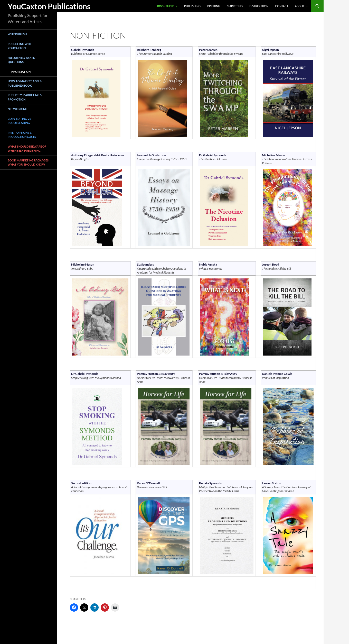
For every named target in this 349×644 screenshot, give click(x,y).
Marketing (235, 6)
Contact (282, 6)
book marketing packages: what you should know (29, 162)
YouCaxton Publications (49, 6)
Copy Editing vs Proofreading (19, 121)
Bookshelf (166, 6)
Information (21, 72)
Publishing (192, 6)
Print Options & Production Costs (22, 135)
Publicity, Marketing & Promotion (25, 97)
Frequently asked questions (21, 60)
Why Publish (17, 34)
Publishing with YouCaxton (20, 46)
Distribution (259, 6)
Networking (17, 109)
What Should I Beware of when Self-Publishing (27, 149)
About (300, 6)
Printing (214, 6)
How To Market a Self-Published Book (25, 83)
